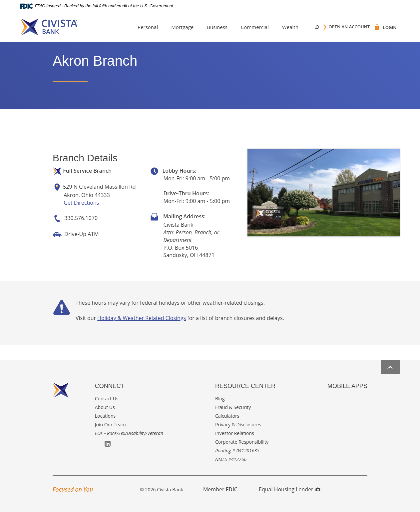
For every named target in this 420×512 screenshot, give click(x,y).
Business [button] (208, 27)
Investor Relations (235, 433)
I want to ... (377, 503)
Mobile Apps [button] (347, 386)
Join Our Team (110, 424)
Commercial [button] (246, 27)
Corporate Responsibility (242, 442)
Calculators (227, 416)
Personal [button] (139, 27)
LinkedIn (108, 444)
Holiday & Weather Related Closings (142, 318)
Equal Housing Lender (290, 489)
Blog (220, 398)
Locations (105, 416)
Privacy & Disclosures (238, 424)
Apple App (331, 399)
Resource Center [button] (245, 386)
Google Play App (340, 399)
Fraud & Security (233, 407)
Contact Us (107, 398)
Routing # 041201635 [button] (237, 450)
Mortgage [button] (173, 27)
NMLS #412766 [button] (231, 459)
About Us (105, 407)
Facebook (98, 444)
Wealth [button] (281, 27)
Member (220, 489)
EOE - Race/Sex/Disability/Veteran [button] (129, 433)
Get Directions (81, 203)
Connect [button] (110, 386)
